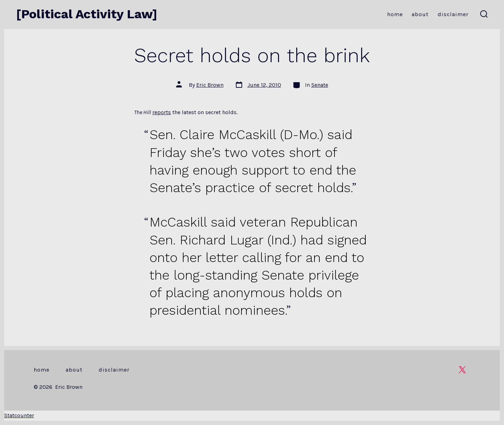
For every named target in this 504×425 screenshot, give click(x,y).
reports (162, 112)
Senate (320, 85)
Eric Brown (210, 85)
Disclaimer (453, 14)
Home (395, 14)
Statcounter (19, 415)
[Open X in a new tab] (462, 370)
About (420, 14)
